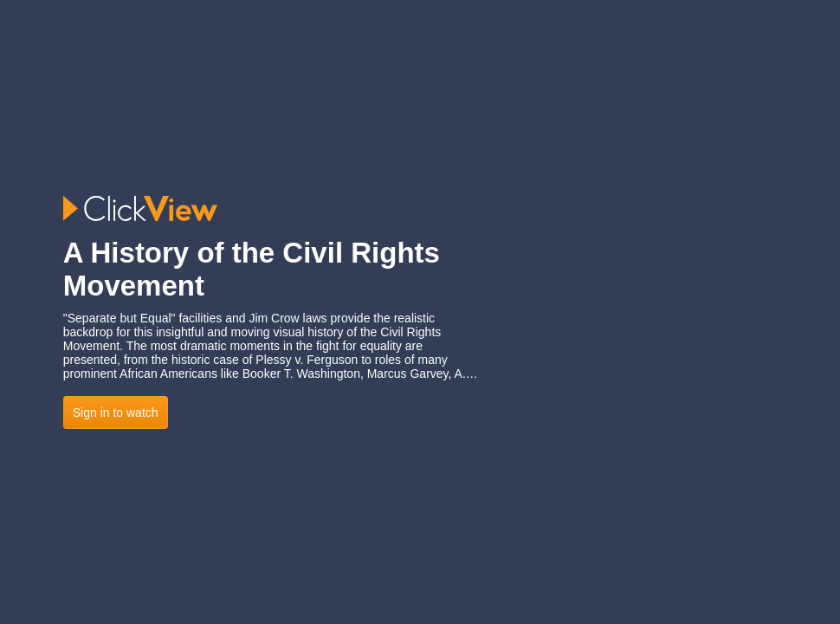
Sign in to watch (116, 413)
